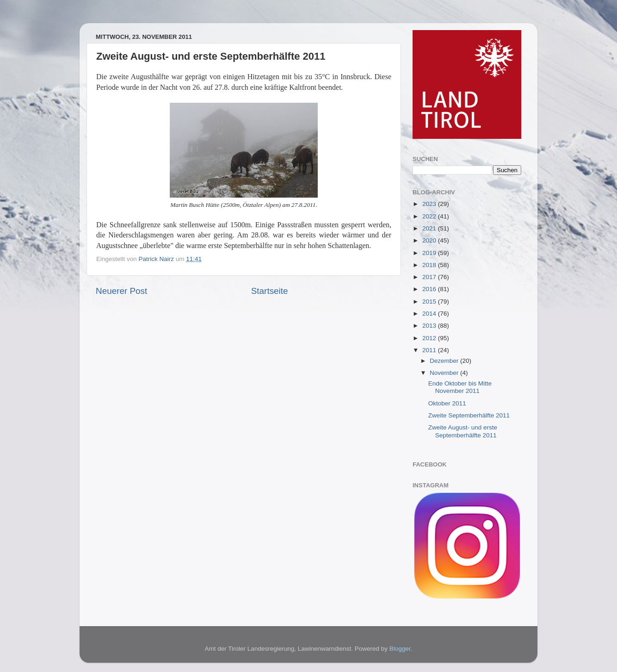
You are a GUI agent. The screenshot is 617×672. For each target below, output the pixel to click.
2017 (430, 277)
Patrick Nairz (157, 259)
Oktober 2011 (447, 403)
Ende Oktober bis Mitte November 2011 (460, 387)
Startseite (270, 291)
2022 (430, 216)
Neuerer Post (121, 291)
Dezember (445, 361)
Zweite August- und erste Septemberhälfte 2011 (463, 431)
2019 (430, 253)
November (445, 373)
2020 (430, 240)
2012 (430, 338)
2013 (430, 326)
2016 (430, 289)
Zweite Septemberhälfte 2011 (469, 415)
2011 (430, 350)
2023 (430, 204)
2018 (430, 265)
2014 (430, 314)
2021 (430, 228)
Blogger (400, 649)
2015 (430, 302)
